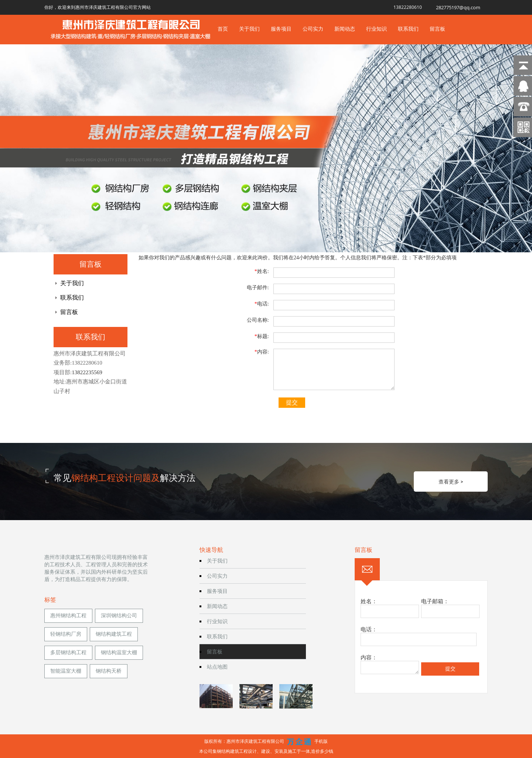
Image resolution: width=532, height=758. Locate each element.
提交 (292, 402)
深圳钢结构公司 (119, 616)
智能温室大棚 (66, 671)
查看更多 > (451, 482)
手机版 (321, 741)
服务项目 (281, 29)
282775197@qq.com (458, 7)
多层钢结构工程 (68, 653)
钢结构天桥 (109, 671)
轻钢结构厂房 (66, 634)
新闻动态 (345, 29)
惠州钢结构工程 (68, 616)
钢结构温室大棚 (119, 653)
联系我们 (408, 29)
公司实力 (313, 29)
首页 (223, 29)
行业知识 (376, 29)
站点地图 (217, 667)
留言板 (437, 29)
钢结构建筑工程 (114, 634)
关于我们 (249, 29)
